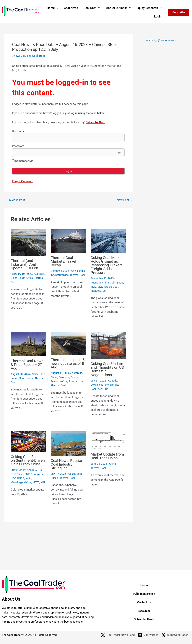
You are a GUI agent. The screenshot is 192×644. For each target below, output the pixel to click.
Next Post (125, 200)
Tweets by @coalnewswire (161, 40)
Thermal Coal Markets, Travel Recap (63, 261)
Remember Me (23, 161)
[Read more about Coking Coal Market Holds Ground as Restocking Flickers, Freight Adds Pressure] (108, 241)
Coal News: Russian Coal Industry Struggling (67, 464)
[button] (53, 8)
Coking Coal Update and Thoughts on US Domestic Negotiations (107, 369)
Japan (14, 378)
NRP (43, 482)
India (82, 271)
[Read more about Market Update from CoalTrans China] (108, 440)
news (17, 56)
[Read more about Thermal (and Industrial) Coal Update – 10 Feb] (28, 243)
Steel (100, 389)
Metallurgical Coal (108, 287)
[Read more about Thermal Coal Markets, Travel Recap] (68, 241)
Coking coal (117, 283)
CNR (27, 474)
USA (105, 291)
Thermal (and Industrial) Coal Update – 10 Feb (24, 264)
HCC (13, 478)
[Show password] (119, 153)
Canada (113, 381)
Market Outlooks (118, 8)
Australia (39, 274)
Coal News (71, 8)
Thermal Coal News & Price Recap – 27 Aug (27, 365)
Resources (144, 611)
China (14, 278)
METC (36, 482)
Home (53, 8)
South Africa (26, 278)
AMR (31, 470)
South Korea (26, 378)
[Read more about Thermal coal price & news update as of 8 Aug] (68, 344)
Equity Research (149, 8)
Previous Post (14, 200)
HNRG (21, 478)
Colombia (64, 377)
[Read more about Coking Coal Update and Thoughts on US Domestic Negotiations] (108, 345)
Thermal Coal (77, 275)
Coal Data (92, 8)
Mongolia (96, 291)
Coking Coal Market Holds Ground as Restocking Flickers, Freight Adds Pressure (107, 265)
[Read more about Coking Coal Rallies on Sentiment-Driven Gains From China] (28, 441)
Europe (75, 377)
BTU (13, 474)
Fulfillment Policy (144, 594)
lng (52, 275)
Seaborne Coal (59, 381)
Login (158, 16)
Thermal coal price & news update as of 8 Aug (68, 363)
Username (18, 131)
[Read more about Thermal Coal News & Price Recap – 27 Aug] (28, 344)
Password (18, 146)
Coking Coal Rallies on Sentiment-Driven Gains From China (28, 460)
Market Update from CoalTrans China (107, 456)
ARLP (38, 470)
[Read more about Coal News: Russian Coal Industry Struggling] (68, 443)
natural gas (62, 275)
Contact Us (144, 602)
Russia (55, 478)
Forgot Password (23, 181)
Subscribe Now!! (144, 619)
